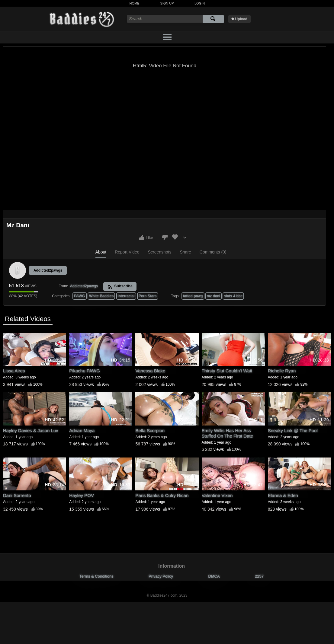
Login (200, 3)
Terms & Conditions (96, 576)
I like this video (142, 238)
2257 (259, 576)
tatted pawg (193, 296)
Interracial (126, 296)
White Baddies (101, 296)
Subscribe (120, 287)
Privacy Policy (161, 576)
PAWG (80, 296)
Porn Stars (148, 296)
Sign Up (167, 3)
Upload (241, 19)
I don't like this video (165, 238)
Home (135, 3)
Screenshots (160, 252)
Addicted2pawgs (48, 270)
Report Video (127, 252)
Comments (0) (213, 252)
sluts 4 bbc (233, 296)
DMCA (214, 576)
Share (185, 252)
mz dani (214, 296)
